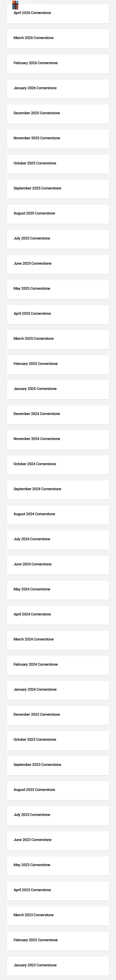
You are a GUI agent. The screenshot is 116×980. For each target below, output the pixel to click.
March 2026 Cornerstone (34, 38)
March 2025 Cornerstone (34, 339)
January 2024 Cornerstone (35, 689)
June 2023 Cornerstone (32, 840)
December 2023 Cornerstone (37, 714)
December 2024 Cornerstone (37, 414)
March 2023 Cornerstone (34, 915)
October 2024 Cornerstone (35, 464)
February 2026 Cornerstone (36, 63)
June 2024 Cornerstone (32, 564)
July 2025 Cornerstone (32, 238)
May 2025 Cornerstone (32, 288)
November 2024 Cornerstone (37, 439)
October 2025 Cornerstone (35, 163)
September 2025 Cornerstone (37, 188)
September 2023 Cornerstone (37, 765)
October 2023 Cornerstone (35, 740)
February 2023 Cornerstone (36, 940)
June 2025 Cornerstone (32, 263)
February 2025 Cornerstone (36, 364)
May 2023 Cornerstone (32, 865)
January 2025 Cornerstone (35, 389)
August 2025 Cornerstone (34, 213)
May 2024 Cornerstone (32, 589)
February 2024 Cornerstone (36, 664)
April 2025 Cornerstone (32, 314)
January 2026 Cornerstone (35, 88)
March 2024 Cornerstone (34, 639)
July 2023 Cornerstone (32, 815)
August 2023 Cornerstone (34, 790)
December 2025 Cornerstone (37, 113)
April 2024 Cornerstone (32, 614)
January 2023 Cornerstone (35, 965)
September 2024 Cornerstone (37, 489)
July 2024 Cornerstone (32, 539)
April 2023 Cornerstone (32, 890)
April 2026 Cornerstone (32, 13)
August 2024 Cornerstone (34, 514)
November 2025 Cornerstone (37, 138)
